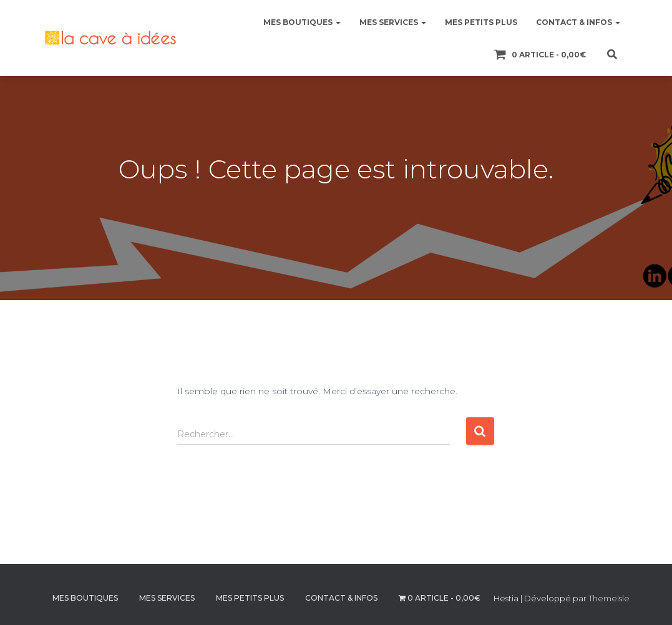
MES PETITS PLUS (481, 22)
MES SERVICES (393, 22)
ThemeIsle (609, 598)
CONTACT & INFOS (578, 22)
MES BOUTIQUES (302, 22)
